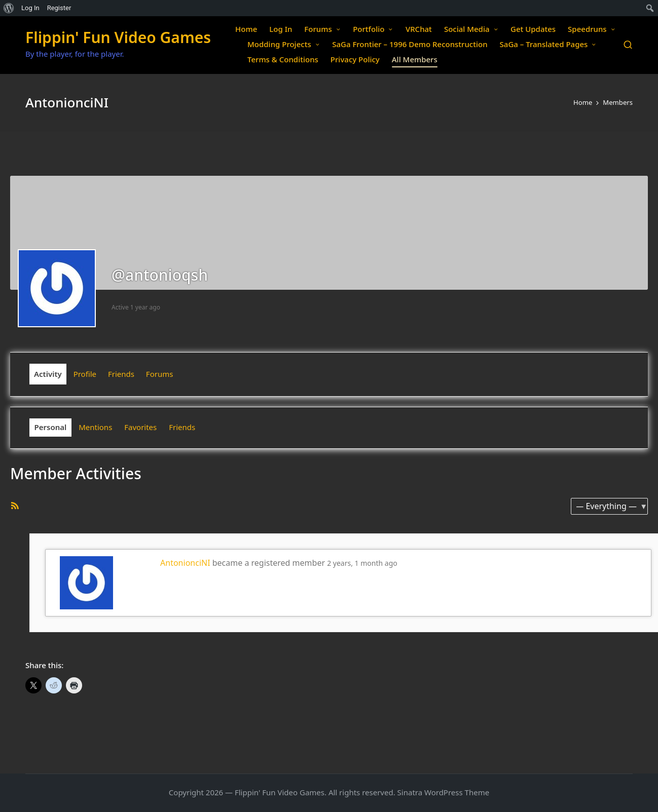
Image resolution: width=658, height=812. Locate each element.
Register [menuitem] (59, 8)
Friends (121, 374)
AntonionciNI (185, 563)
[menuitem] (9, 8)
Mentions (95, 427)
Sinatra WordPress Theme (444, 792)
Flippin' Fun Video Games (118, 37)
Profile (85, 374)
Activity (48, 374)
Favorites (140, 427)
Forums (160, 374)
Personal (51, 427)
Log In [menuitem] (30, 8)
